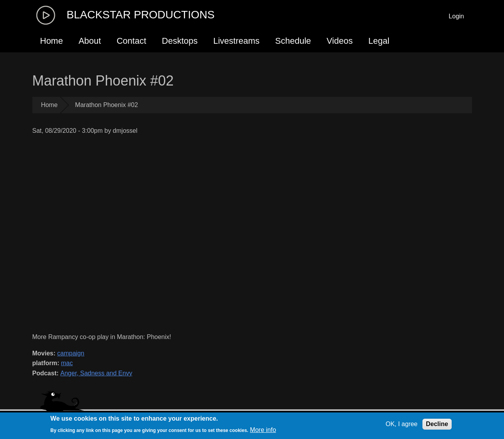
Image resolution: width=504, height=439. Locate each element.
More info (263, 430)
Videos (340, 41)
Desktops (180, 41)
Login (456, 16)
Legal (379, 41)
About (90, 41)
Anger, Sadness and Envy (96, 373)
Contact (132, 41)
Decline (437, 424)
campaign (71, 353)
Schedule (293, 41)
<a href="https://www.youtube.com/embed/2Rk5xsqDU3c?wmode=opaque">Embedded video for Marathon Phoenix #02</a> (196, 234)
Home (52, 41)
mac (67, 363)
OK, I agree (402, 424)
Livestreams (236, 41)
